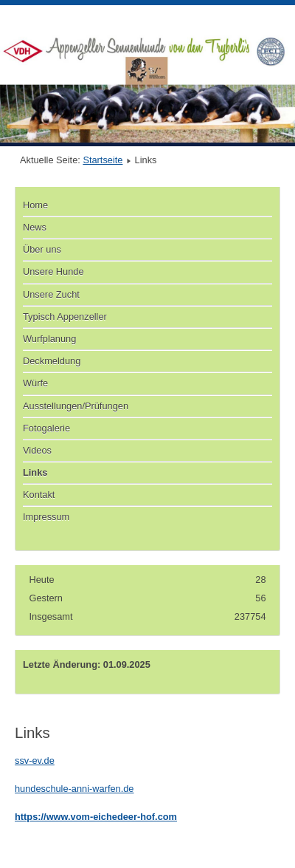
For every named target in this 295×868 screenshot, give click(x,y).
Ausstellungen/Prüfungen (76, 406)
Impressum (46, 517)
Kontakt (39, 495)
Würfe (35, 383)
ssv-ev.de (35, 761)
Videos (37, 450)
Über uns (42, 249)
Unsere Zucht (51, 294)
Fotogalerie (46, 428)
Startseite (103, 160)
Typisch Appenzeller (65, 317)
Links (35, 472)
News (35, 227)
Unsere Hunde (53, 271)
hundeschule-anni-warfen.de (74, 789)
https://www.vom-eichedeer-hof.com (96, 817)
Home (35, 205)
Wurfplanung (49, 339)
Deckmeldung (52, 361)
